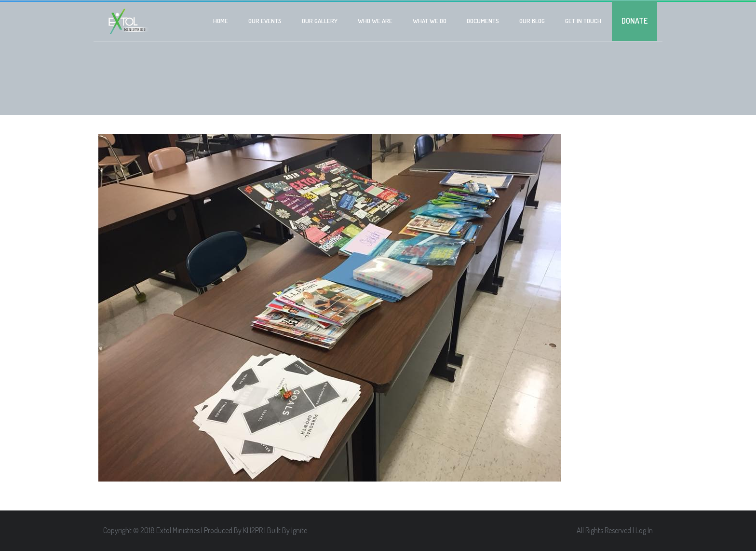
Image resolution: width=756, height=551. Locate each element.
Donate (634, 21)
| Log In (643, 530)
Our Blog (532, 21)
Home (221, 21)
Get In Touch (583, 21)
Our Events (265, 21)
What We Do (430, 21)
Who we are (375, 21)
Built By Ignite (287, 530)
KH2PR (253, 530)
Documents (483, 21)
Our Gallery (320, 21)
